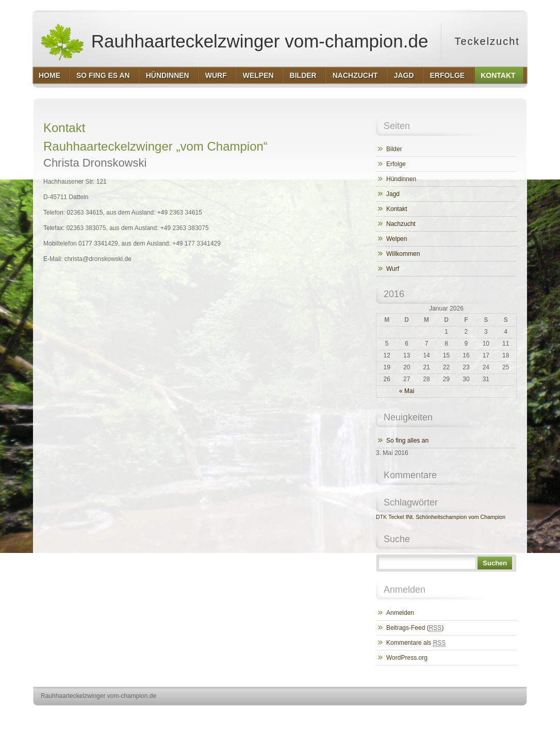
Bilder (394, 149)
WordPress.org (407, 658)
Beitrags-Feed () (415, 628)
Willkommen (403, 254)
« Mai (407, 391)
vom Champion (487, 517)
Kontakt (397, 209)
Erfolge (396, 164)
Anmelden (400, 613)
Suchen (495, 563)
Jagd (393, 194)
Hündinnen (401, 179)
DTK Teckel (390, 517)
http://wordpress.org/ (411, 715)
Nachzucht (401, 224)
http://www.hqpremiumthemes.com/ (487, 715)
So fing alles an (407, 441)
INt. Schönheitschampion (436, 517)
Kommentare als (416, 643)
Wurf (393, 269)
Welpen (397, 239)
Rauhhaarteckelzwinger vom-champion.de (234, 41)
